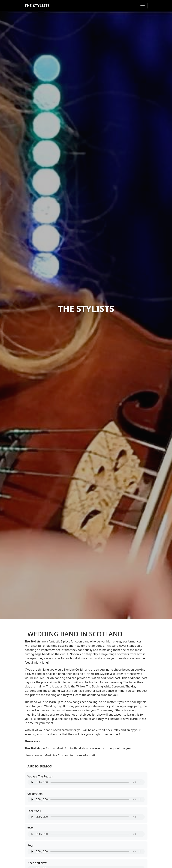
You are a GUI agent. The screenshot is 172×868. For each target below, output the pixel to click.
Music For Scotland (57, 755)
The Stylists (37, 6)
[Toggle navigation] (143, 6)
